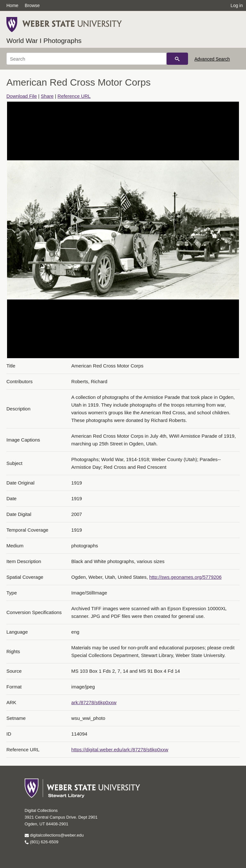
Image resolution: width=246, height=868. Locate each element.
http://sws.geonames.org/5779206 (185, 577)
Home (12, 5)
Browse (32, 5)
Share (47, 96)
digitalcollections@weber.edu (54, 835)
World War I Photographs (44, 41)
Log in (237, 5)
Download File (22, 96)
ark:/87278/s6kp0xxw (94, 702)
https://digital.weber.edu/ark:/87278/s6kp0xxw (120, 750)
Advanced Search (212, 59)
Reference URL (74, 96)
